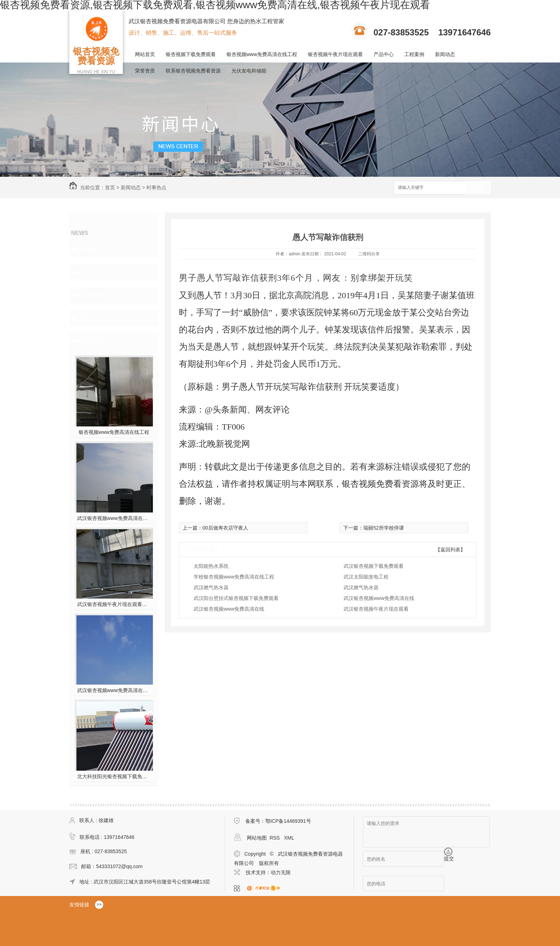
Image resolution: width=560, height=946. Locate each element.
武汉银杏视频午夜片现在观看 (376, 609)
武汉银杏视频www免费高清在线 (379, 598)
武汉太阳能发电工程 (366, 577)
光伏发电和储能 (249, 71)
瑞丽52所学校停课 (384, 528)
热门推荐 (93, 341)
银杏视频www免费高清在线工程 (262, 54)
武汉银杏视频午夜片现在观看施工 (114, 604)
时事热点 (156, 187)
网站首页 (145, 54)
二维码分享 (369, 254)
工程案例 (414, 54)
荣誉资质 (145, 71)
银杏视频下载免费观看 (191, 54)
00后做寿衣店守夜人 (225, 528)
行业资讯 (93, 272)
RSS (276, 838)
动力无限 (281, 872)
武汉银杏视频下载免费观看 (374, 566)
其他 (86, 318)
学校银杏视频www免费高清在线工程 (234, 577)
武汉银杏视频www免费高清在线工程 (114, 690)
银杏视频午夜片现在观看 (335, 54)
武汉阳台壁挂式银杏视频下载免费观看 (236, 598)
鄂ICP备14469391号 (288, 821)
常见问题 (93, 295)
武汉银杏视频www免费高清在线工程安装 (114, 518)
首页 (110, 187)
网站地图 (257, 838)
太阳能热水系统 (211, 566)
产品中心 (384, 54)
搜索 (478, 188)
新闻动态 (445, 54)
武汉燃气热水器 (211, 587)
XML (289, 838)
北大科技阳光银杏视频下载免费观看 (114, 776)
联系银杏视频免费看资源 (193, 71)
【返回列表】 (450, 550)
